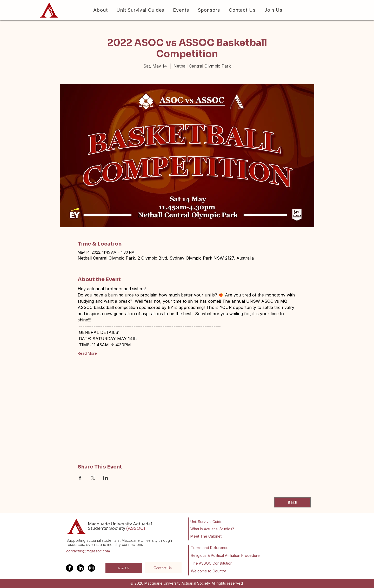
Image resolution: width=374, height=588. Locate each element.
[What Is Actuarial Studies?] (214, 529)
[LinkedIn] (81, 568)
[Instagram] (91, 568)
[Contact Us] (163, 568)
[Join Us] (124, 568)
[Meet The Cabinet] (212, 536)
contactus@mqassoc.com (88, 551)
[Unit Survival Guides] (211, 522)
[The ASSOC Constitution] (213, 563)
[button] (100, 10)
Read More (87, 353)
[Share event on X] (93, 478)
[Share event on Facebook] (80, 478)
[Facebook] (70, 568)
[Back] (292, 502)
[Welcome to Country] (209, 571)
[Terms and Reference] (210, 548)
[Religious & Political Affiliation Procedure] (226, 556)
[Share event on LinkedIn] (106, 478)
